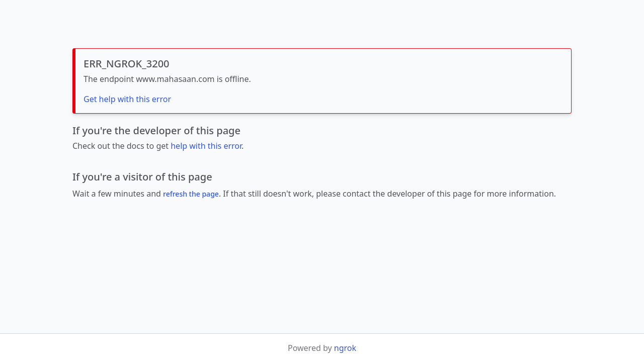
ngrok (345, 348)
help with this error (206, 146)
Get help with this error (127, 99)
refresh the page (191, 194)
